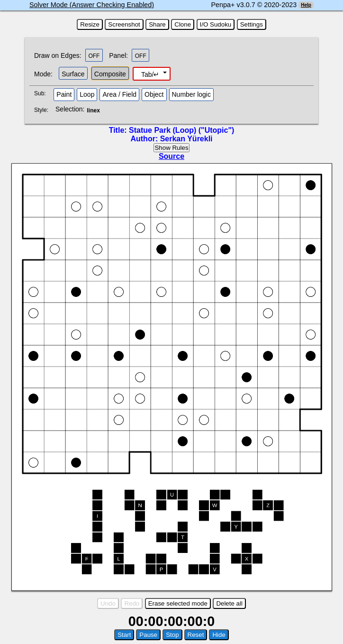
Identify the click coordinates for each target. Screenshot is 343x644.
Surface (73, 74)
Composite (110, 74)
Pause (148, 635)
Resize (90, 24)
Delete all (229, 603)
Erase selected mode (178, 603)
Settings (252, 24)
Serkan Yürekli (186, 139)
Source (171, 156)
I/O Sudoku (216, 24)
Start (124, 635)
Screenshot (124, 24)
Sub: (43, 93)
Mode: (43, 74)
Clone (183, 24)
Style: (42, 110)
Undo (108, 603)
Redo (132, 603)
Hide (219, 635)
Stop (172, 635)
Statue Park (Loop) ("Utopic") (181, 130)
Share (157, 24)
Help (306, 5)
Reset (196, 635)
